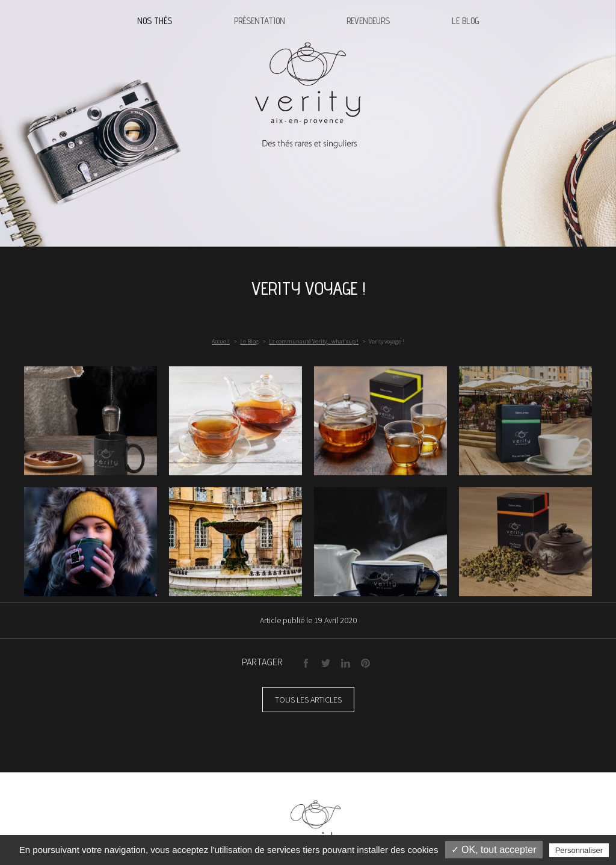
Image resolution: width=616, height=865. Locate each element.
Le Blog (249, 341)
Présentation (260, 21)
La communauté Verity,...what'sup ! (314, 341)
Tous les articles (308, 700)
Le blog (465, 21)
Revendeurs (368, 21)
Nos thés (155, 21)
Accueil (221, 341)
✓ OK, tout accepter (494, 850)
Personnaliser (579, 850)
